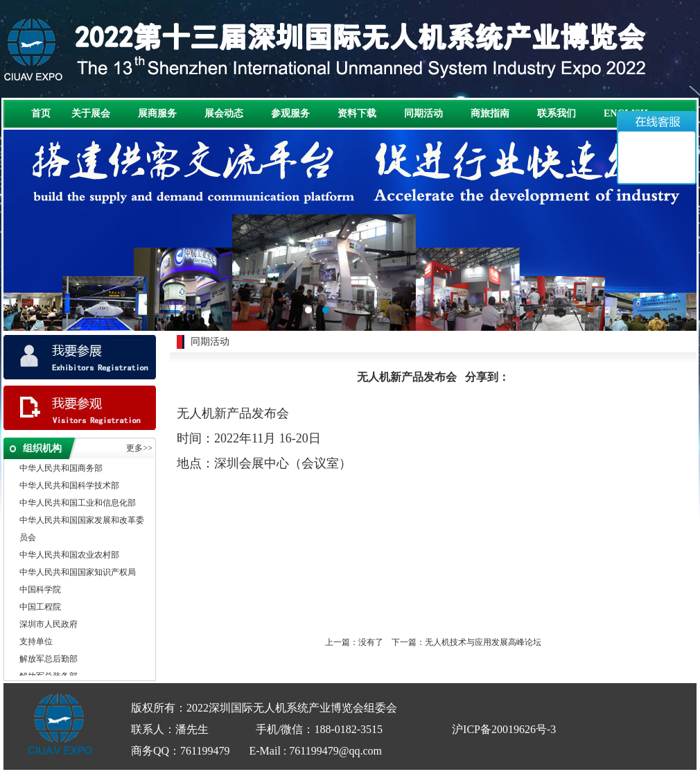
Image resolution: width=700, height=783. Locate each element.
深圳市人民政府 (49, 625)
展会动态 (224, 113)
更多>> (139, 448)
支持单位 (36, 642)
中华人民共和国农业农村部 (69, 556)
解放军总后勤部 (49, 660)
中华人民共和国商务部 (61, 469)
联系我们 (557, 113)
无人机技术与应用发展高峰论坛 (483, 642)
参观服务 (290, 113)
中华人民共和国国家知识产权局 (78, 573)
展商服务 (157, 113)
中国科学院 (40, 590)
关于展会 (91, 113)
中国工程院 (40, 608)
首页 (41, 113)
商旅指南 (490, 113)
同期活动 (423, 113)
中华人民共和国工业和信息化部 (78, 504)
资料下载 (357, 113)
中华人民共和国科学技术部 (69, 486)
